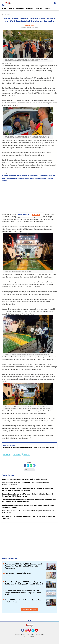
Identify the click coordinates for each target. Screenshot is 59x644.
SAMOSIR (39, 9)
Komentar (29, 470)
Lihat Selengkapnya (29, 610)
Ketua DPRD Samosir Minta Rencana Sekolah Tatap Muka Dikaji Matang (24, 601)
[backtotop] (30, 621)
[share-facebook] (25, 465)
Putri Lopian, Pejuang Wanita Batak (18, 573)
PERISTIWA (17, 454)
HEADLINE (7, 454)
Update (36, 215)
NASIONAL (30, 9)
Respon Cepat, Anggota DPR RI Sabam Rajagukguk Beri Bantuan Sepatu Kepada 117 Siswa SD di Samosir (24, 583)
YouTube (38, 631)
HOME (4, 9)
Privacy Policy (40, 635)
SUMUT (47, 9)
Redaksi (23, 635)
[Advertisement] (29, 197)
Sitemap (17, 635)
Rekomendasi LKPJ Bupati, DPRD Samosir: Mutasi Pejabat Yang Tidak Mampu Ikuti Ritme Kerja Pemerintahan (23, 566)
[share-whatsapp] (31, 465)
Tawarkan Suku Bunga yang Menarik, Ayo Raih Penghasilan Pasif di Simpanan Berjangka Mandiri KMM (23, 593)
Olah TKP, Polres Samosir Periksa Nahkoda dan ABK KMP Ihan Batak (29, 447)
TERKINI (11, 9)
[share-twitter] (28, 465)
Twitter (34, 631)
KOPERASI (20, 9)
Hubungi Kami (31, 635)
